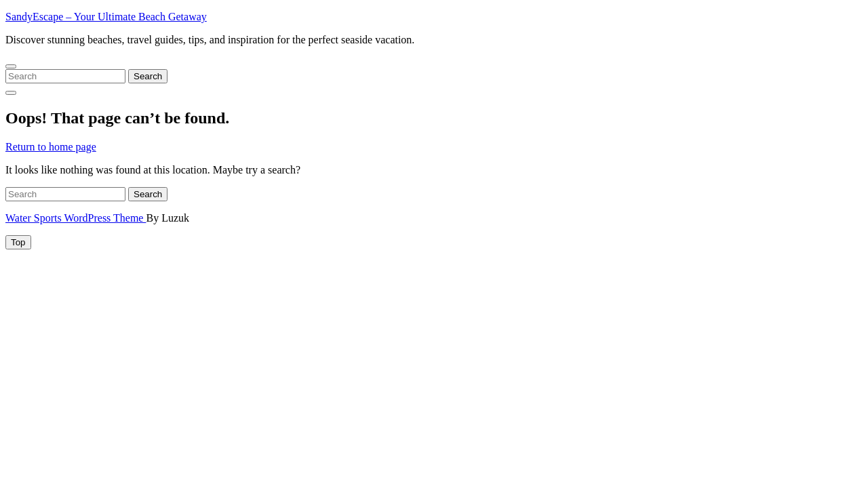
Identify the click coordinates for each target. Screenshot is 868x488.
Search (148, 76)
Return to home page (51, 147)
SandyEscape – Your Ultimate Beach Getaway (106, 17)
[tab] (18, 242)
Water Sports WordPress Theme (76, 218)
